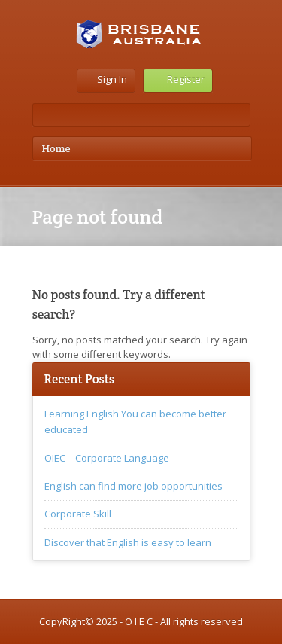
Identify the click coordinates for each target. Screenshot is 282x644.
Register (178, 79)
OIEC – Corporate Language (107, 458)
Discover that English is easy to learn (128, 542)
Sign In (106, 79)
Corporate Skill (78, 514)
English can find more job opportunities (133, 486)
